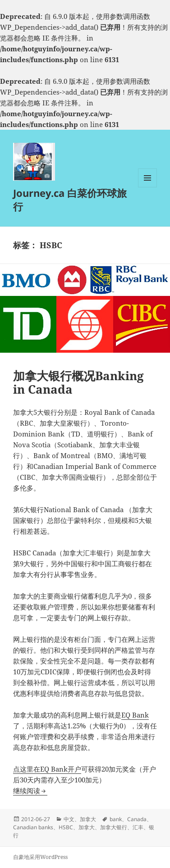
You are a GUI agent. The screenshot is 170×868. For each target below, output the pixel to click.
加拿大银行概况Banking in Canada (78, 382)
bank (116, 819)
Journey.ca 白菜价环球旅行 (70, 200)
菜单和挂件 (147, 187)
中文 (69, 819)
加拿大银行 (114, 827)
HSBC (66, 827)
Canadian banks (33, 827)
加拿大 (88, 819)
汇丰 (138, 827)
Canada (137, 819)
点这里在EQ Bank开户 (47, 769)
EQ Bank (135, 715)
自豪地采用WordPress (40, 857)
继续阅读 (30, 791)
